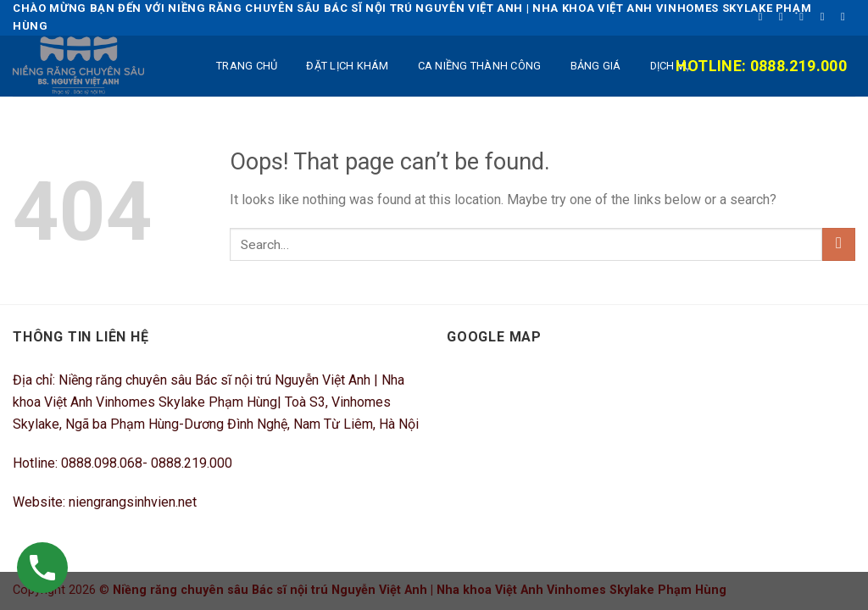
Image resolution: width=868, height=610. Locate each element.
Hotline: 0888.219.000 (761, 66)
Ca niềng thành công (480, 66)
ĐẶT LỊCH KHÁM (347, 66)
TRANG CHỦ (247, 66)
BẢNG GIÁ (596, 66)
